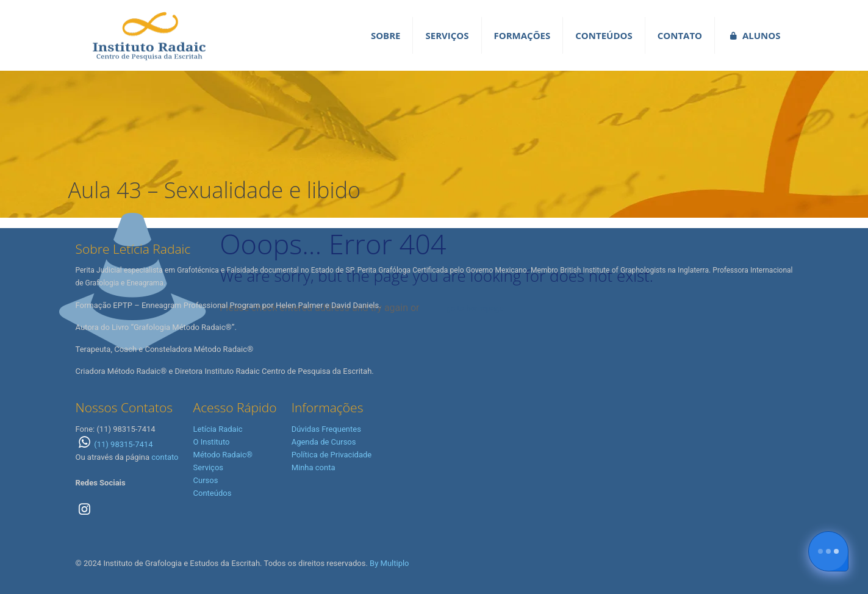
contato (165, 457)
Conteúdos (213, 493)
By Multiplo (389, 563)
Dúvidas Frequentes (326, 429)
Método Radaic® (223, 455)
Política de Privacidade (332, 455)
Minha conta (314, 467)
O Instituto (212, 442)
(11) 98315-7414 (114, 444)
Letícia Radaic (218, 429)
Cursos (206, 480)
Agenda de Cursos (324, 442)
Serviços (209, 467)
